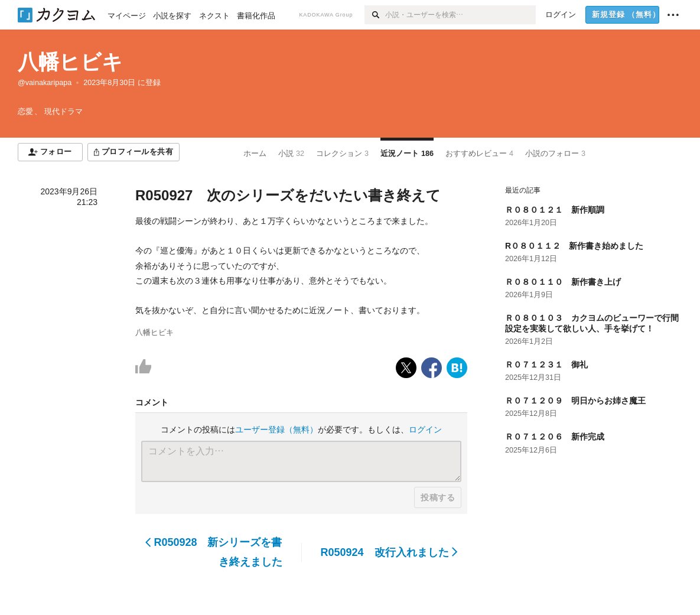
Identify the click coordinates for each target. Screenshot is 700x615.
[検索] (375, 15)
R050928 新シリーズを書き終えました (214, 552)
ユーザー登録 (276, 429)
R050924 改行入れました (389, 552)
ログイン (425, 429)
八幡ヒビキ (70, 62)
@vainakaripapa (45, 83)
